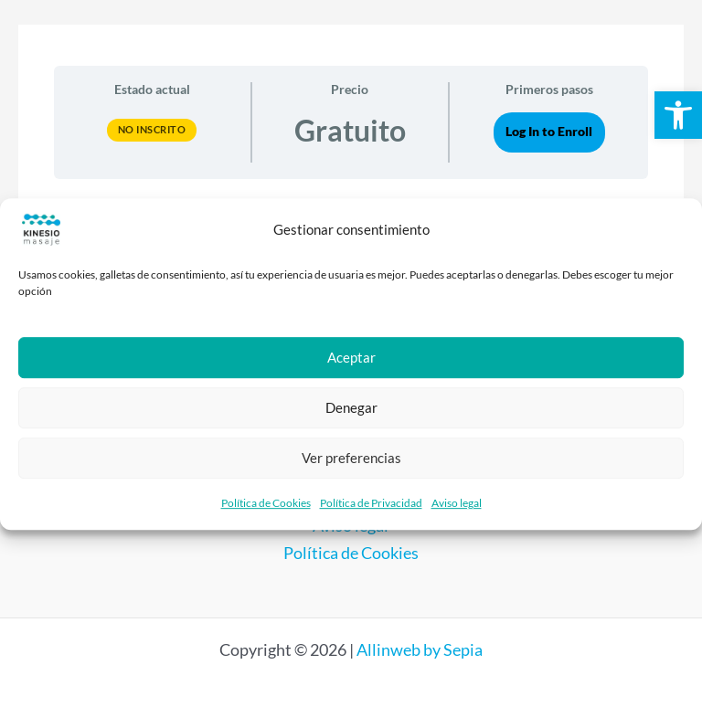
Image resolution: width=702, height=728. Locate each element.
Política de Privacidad (371, 503)
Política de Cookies (266, 503)
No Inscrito (152, 129)
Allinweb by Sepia (420, 649)
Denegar (351, 407)
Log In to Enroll (549, 132)
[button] (678, 115)
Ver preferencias (351, 458)
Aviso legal (457, 503)
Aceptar (351, 357)
